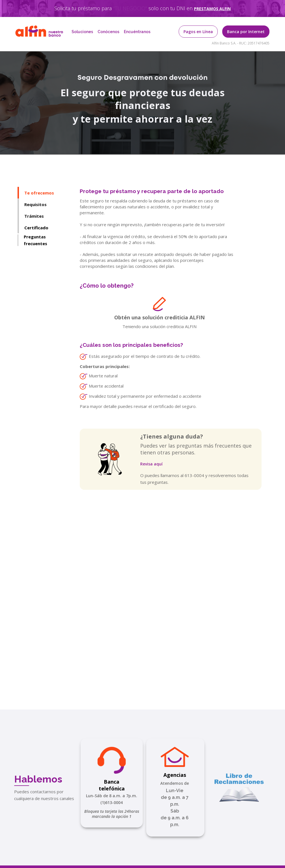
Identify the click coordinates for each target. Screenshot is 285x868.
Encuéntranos (137, 32)
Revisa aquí (151, 464)
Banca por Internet (246, 32)
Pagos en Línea (198, 32)
